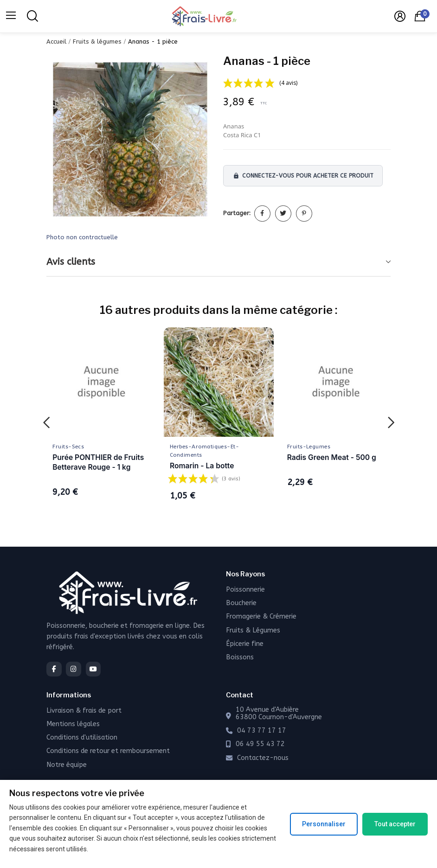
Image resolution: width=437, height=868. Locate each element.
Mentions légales (73, 724)
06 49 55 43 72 (260, 744)
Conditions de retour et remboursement (108, 751)
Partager (262, 214)
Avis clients (71, 262)
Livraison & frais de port (84, 711)
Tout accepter (395, 824)
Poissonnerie (245, 590)
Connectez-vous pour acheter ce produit (303, 176)
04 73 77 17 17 (262, 731)
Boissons (240, 657)
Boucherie (241, 603)
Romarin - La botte (202, 466)
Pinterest (304, 214)
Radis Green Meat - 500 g (332, 457)
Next (391, 423)
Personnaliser (324, 824)
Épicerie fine (245, 644)
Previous (46, 423)
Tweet (283, 214)
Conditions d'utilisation (82, 737)
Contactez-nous (263, 758)
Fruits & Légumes (253, 630)
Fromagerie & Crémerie (261, 616)
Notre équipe (67, 765)
